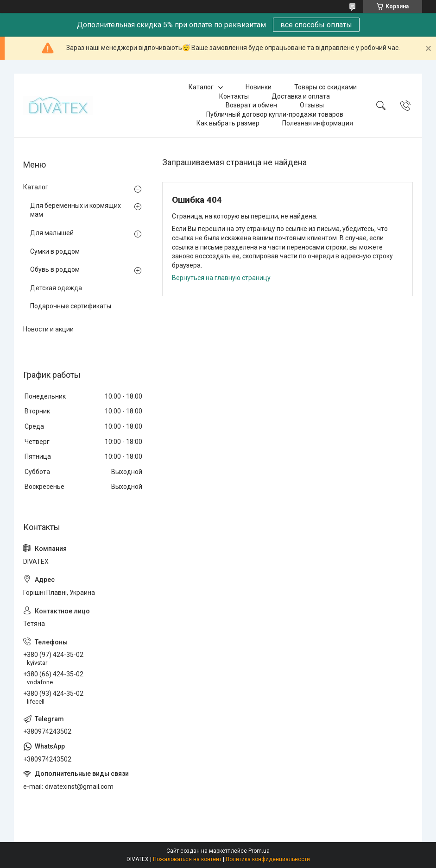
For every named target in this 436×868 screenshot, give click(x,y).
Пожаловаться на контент (187, 859)
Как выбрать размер (228, 123)
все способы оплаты (316, 25)
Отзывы (312, 105)
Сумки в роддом (55, 251)
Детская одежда (56, 288)
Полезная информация (318, 123)
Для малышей (52, 233)
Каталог (201, 87)
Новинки (259, 87)
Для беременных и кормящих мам (76, 210)
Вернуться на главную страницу (221, 278)
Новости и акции (48, 329)
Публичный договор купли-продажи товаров (275, 114)
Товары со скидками (325, 87)
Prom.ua (259, 851)
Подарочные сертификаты (71, 306)
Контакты (234, 96)
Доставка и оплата (301, 96)
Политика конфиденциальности (268, 859)
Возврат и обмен (251, 105)
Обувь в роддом (55, 269)
